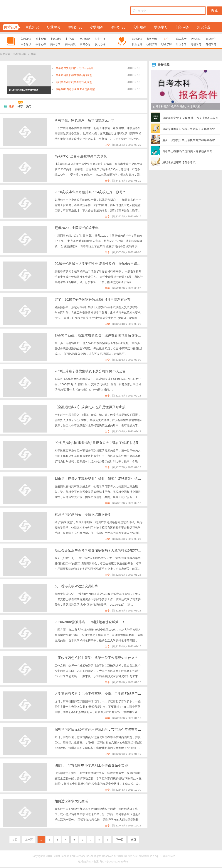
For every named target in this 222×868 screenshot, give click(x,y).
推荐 (20, 106)
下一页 (120, 840)
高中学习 (55, 44)
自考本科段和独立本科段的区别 (74, 75)
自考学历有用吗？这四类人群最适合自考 (182, 150)
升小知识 (41, 39)
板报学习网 (20, 54)
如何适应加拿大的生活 (71, 801)
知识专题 (204, 27)
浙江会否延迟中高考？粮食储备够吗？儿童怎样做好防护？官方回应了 (106, 550)
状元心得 (100, 44)
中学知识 (26, 44)
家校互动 (152, 39)
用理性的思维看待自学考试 (173, 161)
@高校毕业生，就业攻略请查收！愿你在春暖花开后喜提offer (100, 335)
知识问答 (182, 27)
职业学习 (54, 27)
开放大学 (211, 39)
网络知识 (196, 39)
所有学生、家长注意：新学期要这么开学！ (86, 120)
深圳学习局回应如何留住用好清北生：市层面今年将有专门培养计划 (105, 729)
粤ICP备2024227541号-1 (114, 862)
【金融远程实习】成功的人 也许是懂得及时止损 (90, 407)
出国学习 (181, 44)
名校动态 (85, 39)
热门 (29, 106)
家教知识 (137, 39)
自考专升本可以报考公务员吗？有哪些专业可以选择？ (186, 128)
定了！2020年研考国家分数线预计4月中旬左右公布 (92, 300)
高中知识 (139, 27)
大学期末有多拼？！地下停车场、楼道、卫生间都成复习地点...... (102, 694)
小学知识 (97, 27)
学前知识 (75, 27)
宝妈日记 (55, 39)
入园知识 (26, 39)
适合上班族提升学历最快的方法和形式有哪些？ (186, 139)
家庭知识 (32, 27)
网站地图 (144, 856)
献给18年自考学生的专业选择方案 (75, 89)
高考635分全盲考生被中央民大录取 (81, 156)
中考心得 (41, 44)
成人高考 (181, 39)
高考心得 (85, 44)
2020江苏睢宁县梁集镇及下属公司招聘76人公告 (90, 371)
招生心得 (100, 39)
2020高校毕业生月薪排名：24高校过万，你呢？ (90, 192)
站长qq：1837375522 (162, 856)
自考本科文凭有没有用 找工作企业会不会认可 (185, 117)
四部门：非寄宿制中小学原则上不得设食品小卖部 (91, 765)
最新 (12, 106)
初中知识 (118, 27)
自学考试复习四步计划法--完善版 (75, 68)
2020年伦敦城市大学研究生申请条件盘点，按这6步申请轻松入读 (102, 264)
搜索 (215, 11)
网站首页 (11, 27)
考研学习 (196, 44)
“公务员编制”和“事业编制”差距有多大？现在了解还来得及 (97, 443)
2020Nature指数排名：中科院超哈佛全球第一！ (90, 622)
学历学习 (161, 27)
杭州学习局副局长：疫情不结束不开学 (83, 515)
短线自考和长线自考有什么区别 (74, 82)
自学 (166, 39)
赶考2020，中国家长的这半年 (77, 228)
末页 (134, 840)
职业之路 (137, 44)
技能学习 (152, 44)
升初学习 (211, 44)
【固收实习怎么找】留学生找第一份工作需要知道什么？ (96, 658)
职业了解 (166, 44)
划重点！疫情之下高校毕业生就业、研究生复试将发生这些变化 (101, 479)
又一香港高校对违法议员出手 (76, 586)
